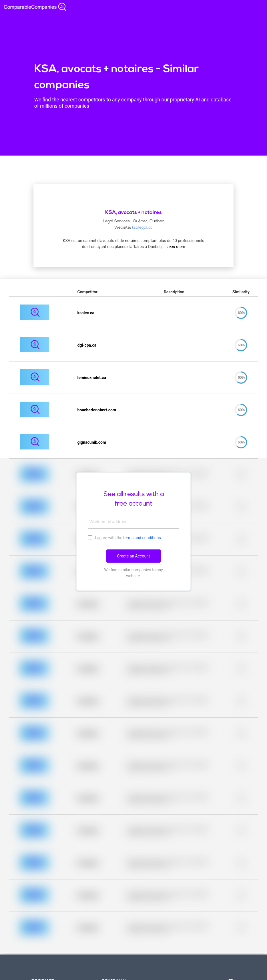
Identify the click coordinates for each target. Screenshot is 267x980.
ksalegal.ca (142, 228)
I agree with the (124, 537)
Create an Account (134, 556)
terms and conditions (142, 538)
